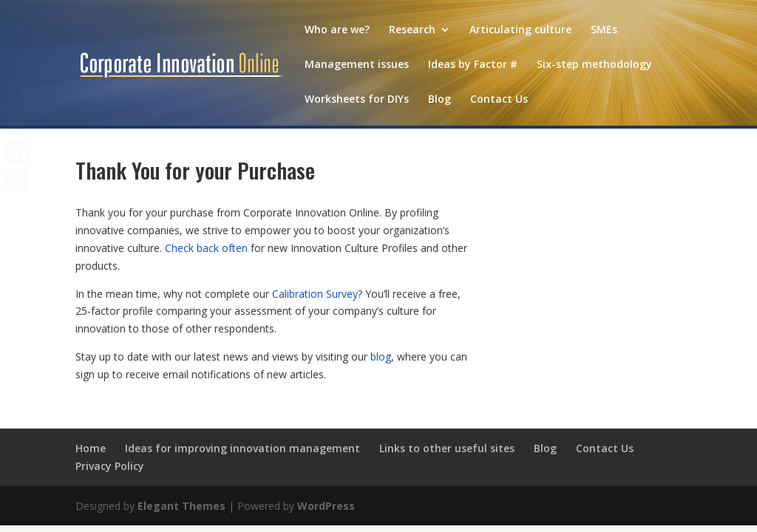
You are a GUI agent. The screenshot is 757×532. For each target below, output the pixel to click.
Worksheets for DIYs (357, 100)
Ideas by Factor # (473, 65)
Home (91, 448)
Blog (439, 100)
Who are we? (337, 30)
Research (412, 30)
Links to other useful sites (447, 448)
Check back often (206, 248)
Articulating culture (520, 30)
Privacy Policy (110, 466)
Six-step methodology (594, 65)
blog (381, 357)
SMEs (604, 30)
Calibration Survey (315, 294)
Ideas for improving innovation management (242, 448)
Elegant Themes (181, 506)
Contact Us (499, 100)
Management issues (357, 65)
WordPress (326, 506)
